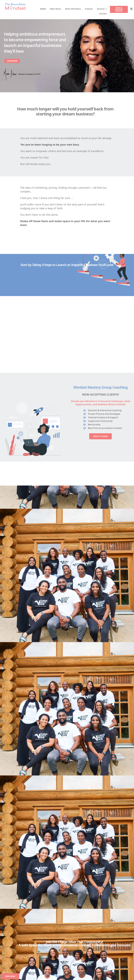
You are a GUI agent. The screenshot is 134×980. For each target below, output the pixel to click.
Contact (103, 14)
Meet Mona (55, 9)
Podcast (89, 9)
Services (102, 9)
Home (43, 9)
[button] (131, 9)
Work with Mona (73, 9)
